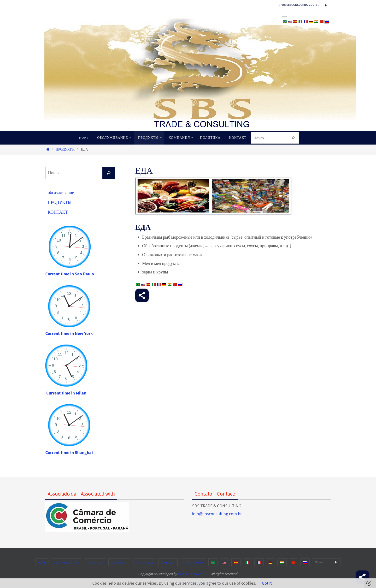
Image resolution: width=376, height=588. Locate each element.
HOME (42, 562)
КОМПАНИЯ (120, 562)
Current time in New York (69, 333)
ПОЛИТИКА (145, 562)
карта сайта (193, 562)
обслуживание (61, 192)
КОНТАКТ (58, 212)
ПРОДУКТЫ (65, 149)
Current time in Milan (66, 393)
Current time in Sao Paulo (70, 274)
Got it (267, 583)
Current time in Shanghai (69, 452)
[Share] (362, 577)
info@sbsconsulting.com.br (298, 5)
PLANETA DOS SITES (193, 574)
